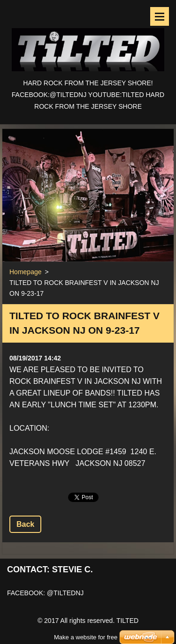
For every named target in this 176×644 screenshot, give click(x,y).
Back (25, 524)
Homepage (26, 272)
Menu (160, 16)
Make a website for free (86, 625)
